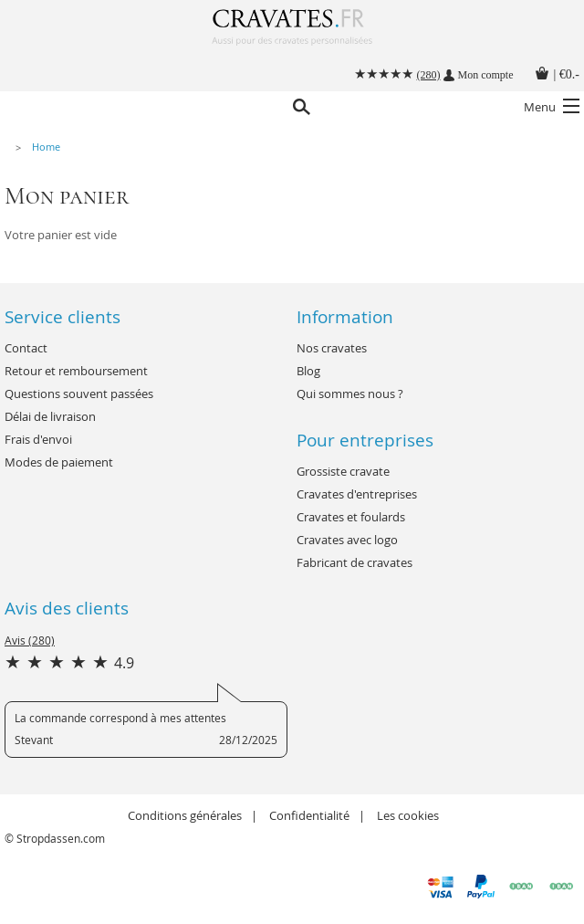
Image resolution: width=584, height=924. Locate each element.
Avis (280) (30, 640)
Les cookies (408, 815)
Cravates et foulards (351, 517)
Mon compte (486, 75)
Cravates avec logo (347, 540)
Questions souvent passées (79, 394)
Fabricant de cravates (355, 562)
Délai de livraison (50, 416)
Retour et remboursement (76, 371)
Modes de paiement (59, 462)
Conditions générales (185, 815)
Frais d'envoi (38, 439)
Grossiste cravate (343, 471)
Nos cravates (332, 348)
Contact (26, 348)
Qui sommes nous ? (350, 394)
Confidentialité (309, 815)
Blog (308, 371)
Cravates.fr (292, 33)
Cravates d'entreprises (357, 494)
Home (46, 147)
